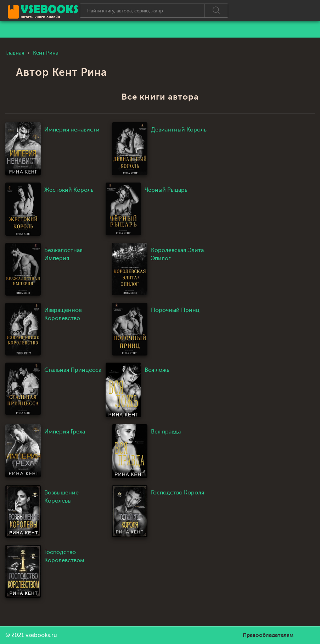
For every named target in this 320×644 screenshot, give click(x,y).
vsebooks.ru (41, 635)
